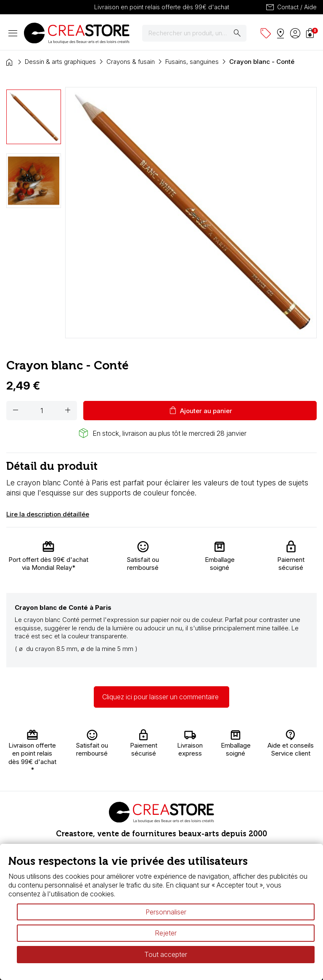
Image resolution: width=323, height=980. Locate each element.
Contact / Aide (291, 7)
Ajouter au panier (200, 411)
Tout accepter (166, 954)
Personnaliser (166, 912)
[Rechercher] (194, 33)
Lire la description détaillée (48, 514)
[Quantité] (42, 411)
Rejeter (166, 933)
